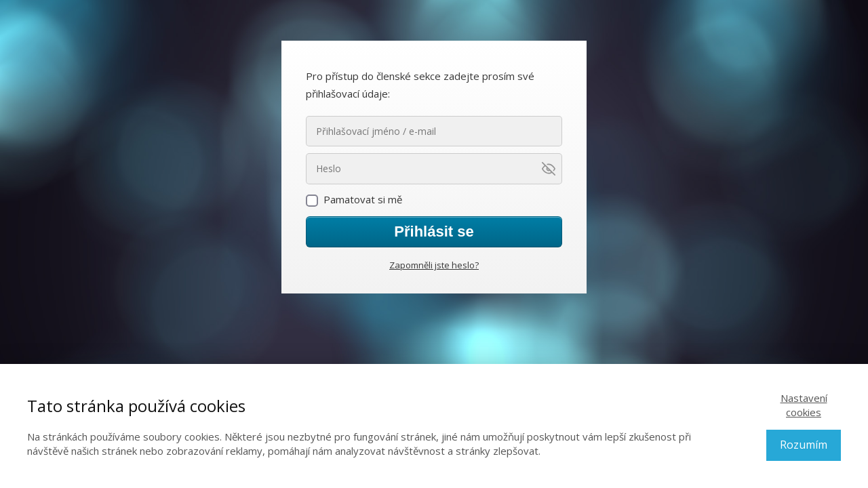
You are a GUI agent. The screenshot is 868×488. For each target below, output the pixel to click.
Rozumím (804, 445)
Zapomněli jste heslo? (434, 265)
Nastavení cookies (804, 405)
